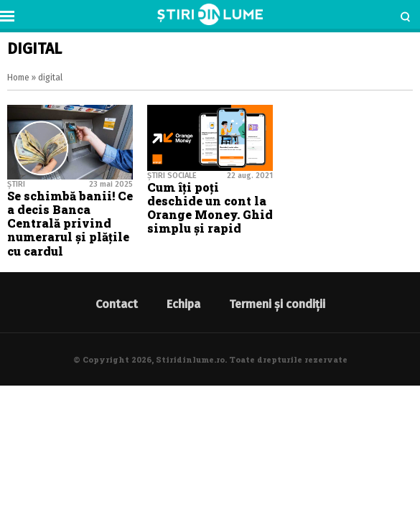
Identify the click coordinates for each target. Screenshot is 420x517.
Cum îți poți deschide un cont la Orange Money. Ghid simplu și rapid (210, 208)
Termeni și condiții (277, 304)
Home (18, 78)
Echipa (183, 304)
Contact (117, 304)
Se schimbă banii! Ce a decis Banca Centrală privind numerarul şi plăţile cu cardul (70, 223)
